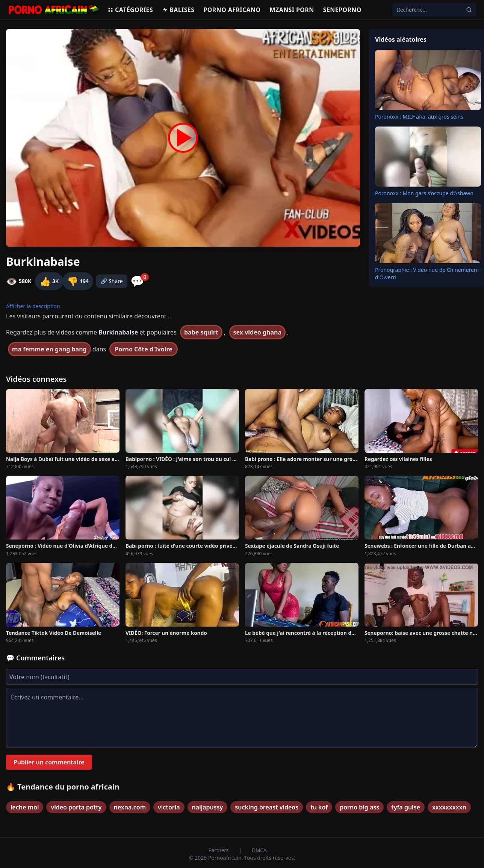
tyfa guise (406, 807)
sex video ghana (258, 332)
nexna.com (130, 807)
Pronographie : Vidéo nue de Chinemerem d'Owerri (427, 274)
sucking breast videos (267, 807)
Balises (178, 10)
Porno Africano (232, 10)
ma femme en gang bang (49, 349)
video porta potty (76, 807)
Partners (219, 850)
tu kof (319, 807)
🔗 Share (112, 281)
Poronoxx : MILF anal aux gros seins (419, 117)
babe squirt (201, 332)
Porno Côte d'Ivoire (143, 349)
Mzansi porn (292, 10)
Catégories (130, 10)
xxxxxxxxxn (449, 807)
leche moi (25, 807)
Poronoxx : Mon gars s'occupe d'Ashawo (424, 193)
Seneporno (342, 10)
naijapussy (208, 807)
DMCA (259, 850)
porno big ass (359, 807)
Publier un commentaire (49, 762)
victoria (169, 807)
